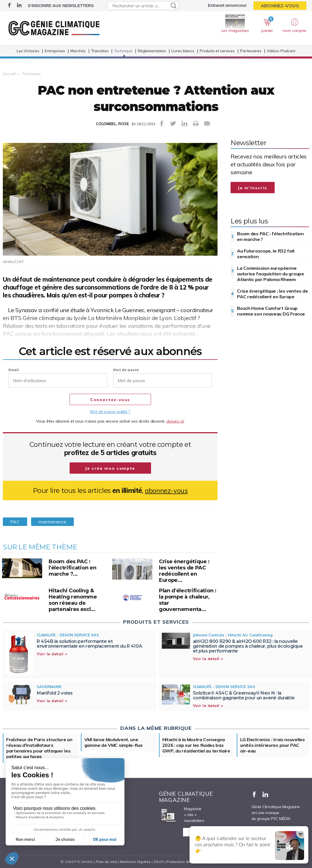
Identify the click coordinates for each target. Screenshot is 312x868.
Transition (100, 51)
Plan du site (106, 862)
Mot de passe (126, 370)
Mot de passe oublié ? (110, 412)
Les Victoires (28, 51)
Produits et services (217, 51)
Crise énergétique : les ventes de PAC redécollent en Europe (272, 294)
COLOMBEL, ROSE (112, 124)
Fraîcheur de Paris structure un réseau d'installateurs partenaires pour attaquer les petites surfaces (39, 748)
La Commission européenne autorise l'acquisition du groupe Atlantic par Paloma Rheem (270, 274)
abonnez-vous (166, 490)
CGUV (159, 862)
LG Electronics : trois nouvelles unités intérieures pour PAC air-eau (272, 745)
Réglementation (152, 51)
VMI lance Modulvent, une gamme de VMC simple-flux (113, 742)
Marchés (78, 51)
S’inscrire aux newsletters (61, 6)
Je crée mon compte (110, 468)
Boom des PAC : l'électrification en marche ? (270, 236)
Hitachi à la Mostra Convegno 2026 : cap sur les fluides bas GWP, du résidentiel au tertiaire (196, 745)
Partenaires (251, 51)
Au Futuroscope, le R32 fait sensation (266, 254)
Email (14, 370)
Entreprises (55, 51)
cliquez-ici (175, 421)
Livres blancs (183, 51)
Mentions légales (135, 862)
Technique (123, 51)
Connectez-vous (110, 400)
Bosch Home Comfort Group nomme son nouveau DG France (271, 311)
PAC (15, 522)
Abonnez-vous (280, 6)
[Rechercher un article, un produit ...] (143, 6)
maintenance (52, 522)
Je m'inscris (253, 188)
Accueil (9, 74)
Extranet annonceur (227, 5)
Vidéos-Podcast (281, 51)
